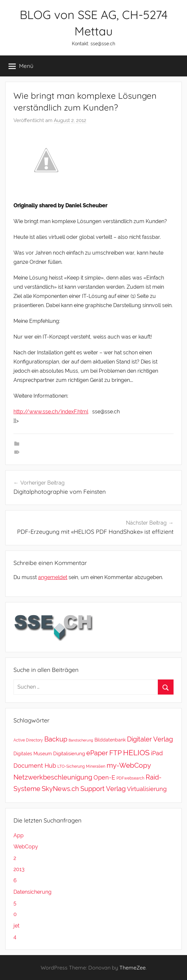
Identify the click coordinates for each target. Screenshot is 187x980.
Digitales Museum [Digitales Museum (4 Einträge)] (33, 753)
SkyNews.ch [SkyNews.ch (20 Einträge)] (60, 789)
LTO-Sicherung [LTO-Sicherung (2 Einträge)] (71, 766)
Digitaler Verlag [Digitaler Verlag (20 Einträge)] (150, 739)
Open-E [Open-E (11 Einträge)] (104, 777)
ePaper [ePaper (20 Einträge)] (97, 753)
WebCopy (26, 847)
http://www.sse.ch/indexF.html (51, 412)
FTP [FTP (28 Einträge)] (115, 753)
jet (16, 926)
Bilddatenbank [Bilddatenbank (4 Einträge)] (110, 740)
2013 (19, 869)
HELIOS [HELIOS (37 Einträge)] (136, 753)
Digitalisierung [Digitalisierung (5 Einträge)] (69, 754)
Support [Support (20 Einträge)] (93, 789)
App (19, 835)
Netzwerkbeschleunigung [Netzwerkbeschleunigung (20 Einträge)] (53, 777)
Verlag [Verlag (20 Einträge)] (116, 789)
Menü (21, 66)
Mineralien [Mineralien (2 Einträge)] (96, 766)
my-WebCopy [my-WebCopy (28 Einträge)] (129, 765)
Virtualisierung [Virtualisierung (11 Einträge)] (147, 789)
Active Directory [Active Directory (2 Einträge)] (28, 740)
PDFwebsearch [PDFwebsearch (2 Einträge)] (130, 778)
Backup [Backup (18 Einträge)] (56, 739)
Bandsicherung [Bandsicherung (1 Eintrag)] (81, 740)
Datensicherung (32, 892)
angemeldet (53, 577)
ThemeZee (133, 968)
